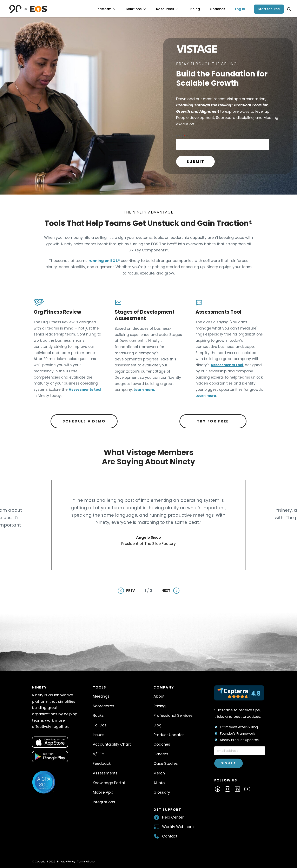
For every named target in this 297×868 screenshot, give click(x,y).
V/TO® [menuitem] (98, 754)
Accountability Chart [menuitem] (112, 744)
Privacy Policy (66, 862)
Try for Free (213, 421)
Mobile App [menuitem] (103, 792)
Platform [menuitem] (106, 9)
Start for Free (269, 9)
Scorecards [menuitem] (104, 706)
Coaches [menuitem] (217, 9)
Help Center (173, 817)
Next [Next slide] (166, 591)
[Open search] (289, 9)
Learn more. (145, 390)
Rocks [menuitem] (98, 715)
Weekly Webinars (178, 827)
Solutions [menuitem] (136, 9)
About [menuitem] (159, 696)
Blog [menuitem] (157, 725)
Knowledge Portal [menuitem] (109, 783)
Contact (170, 836)
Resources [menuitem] (167, 9)
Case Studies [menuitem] (166, 763)
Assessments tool (85, 389)
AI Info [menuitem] (159, 783)
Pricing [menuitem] (194, 9)
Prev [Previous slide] (131, 591)
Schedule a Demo (84, 421)
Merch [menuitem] (159, 773)
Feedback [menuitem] (102, 763)
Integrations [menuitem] (104, 802)
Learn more (206, 396)
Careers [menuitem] (161, 754)
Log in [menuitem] (240, 9)
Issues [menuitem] (99, 735)
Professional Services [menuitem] (173, 715)
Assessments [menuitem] (105, 773)
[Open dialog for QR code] (50, 742)
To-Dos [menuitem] (100, 725)
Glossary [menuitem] (162, 792)
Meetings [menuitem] (101, 696)
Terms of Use (86, 862)
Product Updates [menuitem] (169, 735)
